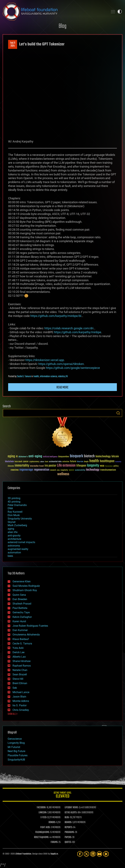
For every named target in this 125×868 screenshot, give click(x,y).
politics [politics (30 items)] (116, 466)
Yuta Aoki (18, 648)
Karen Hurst (19, 621)
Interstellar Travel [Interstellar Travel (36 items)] (37, 466)
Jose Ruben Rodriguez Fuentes (30, 626)
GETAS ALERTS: (71, 813)
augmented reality (18, 549)
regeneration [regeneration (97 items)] (42, 470)
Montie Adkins (21, 701)
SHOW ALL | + (13, 714)
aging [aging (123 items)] (11, 456)
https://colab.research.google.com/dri (69, 328)
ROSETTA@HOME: (42, 837)
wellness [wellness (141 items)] (63, 474)
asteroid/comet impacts (21, 542)
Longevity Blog (16, 743)
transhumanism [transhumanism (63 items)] (108, 470)
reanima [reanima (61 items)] (15, 470)
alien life (13, 532)
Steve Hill (18, 679)
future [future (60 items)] (73, 461)
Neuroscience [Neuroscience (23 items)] (109, 466)
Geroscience (15, 739)
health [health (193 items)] (94, 461)
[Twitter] (86, 854)
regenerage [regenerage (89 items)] (26, 470)
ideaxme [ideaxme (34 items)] (11, 466)
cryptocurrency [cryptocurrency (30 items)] (34, 462)
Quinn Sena (19, 595)
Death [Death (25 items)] (47, 462)
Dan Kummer (20, 630)
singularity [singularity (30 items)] (64, 470)
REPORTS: (69, 827)
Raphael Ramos (22, 666)
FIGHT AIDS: (45, 827)
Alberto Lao (19, 657)
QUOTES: (68, 842)
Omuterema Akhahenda (26, 635)
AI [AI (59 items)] (17, 457)
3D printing (14, 498)
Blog (62, 26)
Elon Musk (14, 515)
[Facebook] (80, 854)
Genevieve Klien (22, 581)
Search (118, 413)
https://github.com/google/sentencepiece (73, 368)
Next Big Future (16, 751)
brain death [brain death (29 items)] (18, 462)
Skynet (12, 522)
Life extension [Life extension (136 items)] (66, 466)
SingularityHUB (16, 760)
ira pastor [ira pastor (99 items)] (50, 466)
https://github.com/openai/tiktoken (61, 364)
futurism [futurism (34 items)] (80, 462)
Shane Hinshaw (22, 661)
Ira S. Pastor (20, 705)
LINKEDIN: (43, 813)
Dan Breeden (20, 599)
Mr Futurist (14, 747)
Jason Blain (19, 697)
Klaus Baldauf (21, 639)
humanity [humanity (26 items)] (118, 462)
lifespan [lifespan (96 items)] (81, 466)
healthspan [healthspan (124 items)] (107, 461)
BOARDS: (68, 822)
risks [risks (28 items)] (58, 470)
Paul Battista (20, 608)
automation (14, 552)
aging (11, 529)
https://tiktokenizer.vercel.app (45, 360)
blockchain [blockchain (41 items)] (9, 462)
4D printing (14, 502)
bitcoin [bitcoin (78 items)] (115, 457)
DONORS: (52, 822)
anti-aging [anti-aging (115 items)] (35, 456)
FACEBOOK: (41, 808)
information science (48, 377)
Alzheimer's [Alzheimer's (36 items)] (23, 457)
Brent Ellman (20, 683)
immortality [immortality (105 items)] (22, 466)
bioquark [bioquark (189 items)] (76, 456)
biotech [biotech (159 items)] (89, 456)
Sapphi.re (54, 854)
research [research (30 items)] (53, 470)
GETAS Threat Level (62, 795)
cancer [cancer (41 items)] (26, 462)
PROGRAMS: (70, 832)
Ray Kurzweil (15, 512)
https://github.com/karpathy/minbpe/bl (56, 316)
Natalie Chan (20, 670)
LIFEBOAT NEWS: (72, 808)
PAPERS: (68, 837)
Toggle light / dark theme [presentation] (120, 12)
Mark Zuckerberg (17, 525)
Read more (62, 387)
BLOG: (67, 818)
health (36, 377)
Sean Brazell (20, 674)
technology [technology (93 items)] (93, 470)
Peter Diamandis (17, 505)
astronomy (14, 546)
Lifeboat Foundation (23, 854)
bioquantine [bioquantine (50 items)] (64, 457)
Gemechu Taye (21, 612)
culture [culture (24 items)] (42, 462)
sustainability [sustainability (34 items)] (80, 470)
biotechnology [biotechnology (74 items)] (103, 457)
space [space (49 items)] (71, 470)
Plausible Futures (18, 755)
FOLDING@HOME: (42, 832)
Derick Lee (18, 652)
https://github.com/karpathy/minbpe (78, 332)
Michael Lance (21, 692)
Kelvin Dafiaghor (22, 617)
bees (10, 556)
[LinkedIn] (93, 854)
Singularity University (20, 519)
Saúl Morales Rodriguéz (26, 586)
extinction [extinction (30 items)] (66, 462)
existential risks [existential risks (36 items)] (55, 462)
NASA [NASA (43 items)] (102, 466)
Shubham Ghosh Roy (25, 590)
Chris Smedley (21, 710)
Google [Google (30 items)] (86, 462)
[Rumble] (106, 854)
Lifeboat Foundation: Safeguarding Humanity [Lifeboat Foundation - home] (54, 12)
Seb (15, 688)
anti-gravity (14, 536)
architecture (14, 539)
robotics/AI (63, 377)
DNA (10, 508)
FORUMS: (54, 842)
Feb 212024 (13, 44)
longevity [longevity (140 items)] (93, 466)
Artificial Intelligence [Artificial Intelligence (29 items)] (50, 457)
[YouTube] (99, 854)
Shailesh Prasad (22, 604)
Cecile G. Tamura (24, 377)
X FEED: (44, 818)
